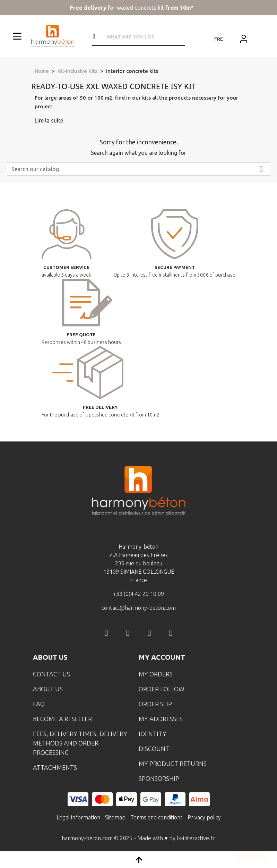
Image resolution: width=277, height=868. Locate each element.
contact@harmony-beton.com (139, 608)
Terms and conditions (157, 817)
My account (162, 657)
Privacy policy (204, 817)
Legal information (78, 817)
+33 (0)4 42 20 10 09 (138, 594)
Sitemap (115, 817)
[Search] (138, 169)
